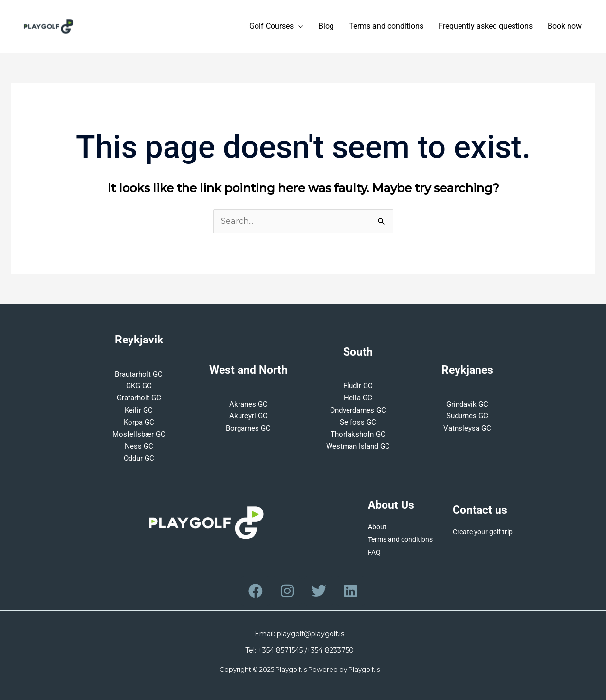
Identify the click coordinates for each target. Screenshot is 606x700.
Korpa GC (139, 422)
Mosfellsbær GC (139, 434)
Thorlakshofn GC (358, 434)
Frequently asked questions (486, 27)
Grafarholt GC (139, 398)
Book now (565, 27)
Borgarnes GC (248, 428)
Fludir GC (358, 386)
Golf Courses (271, 27)
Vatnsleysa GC (467, 428)
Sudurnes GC (467, 416)
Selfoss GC (358, 422)
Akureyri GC (248, 416)
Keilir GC (139, 410)
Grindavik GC (467, 404)
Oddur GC (139, 458)
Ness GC (139, 446)
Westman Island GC (358, 446)
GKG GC (139, 386)
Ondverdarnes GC (358, 410)
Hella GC (358, 398)
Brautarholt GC (139, 374)
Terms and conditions (386, 27)
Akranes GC (248, 404)
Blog (326, 27)
